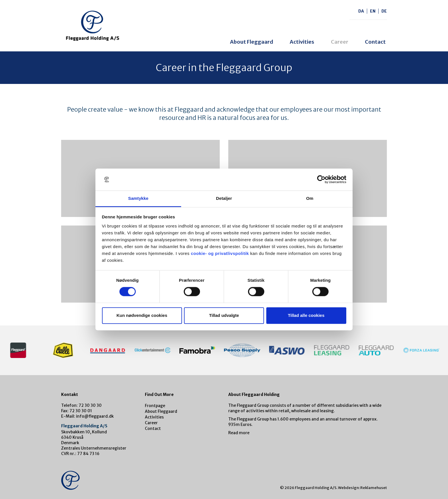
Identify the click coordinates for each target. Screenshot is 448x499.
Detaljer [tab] (224, 198)
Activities (302, 42)
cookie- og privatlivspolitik (220, 253)
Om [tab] (310, 198)
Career (340, 42)
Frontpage (155, 406)
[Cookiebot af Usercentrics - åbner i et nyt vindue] (321, 180)
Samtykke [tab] (138, 198)
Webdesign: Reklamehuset (362, 488)
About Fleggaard (252, 42)
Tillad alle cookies (306, 315)
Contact (375, 42)
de (384, 11)
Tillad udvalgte (224, 315)
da (361, 11)
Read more (239, 433)
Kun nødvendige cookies (142, 315)
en (373, 11)
